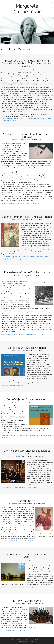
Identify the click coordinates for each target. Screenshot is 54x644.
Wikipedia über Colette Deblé (25, 541)
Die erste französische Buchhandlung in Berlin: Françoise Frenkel (27, 274)
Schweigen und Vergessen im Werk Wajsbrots (33, 435)
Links (42, 69)
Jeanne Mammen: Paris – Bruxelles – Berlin (27, 217)
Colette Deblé (27, 501)
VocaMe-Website (32, 487)
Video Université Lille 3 (8, 541)
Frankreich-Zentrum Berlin (27, 601)
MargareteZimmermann (18, 69)
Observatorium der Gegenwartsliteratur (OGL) (27, 556)
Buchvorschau (5, 257)
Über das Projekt (20, 487)
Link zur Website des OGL (9, 587)
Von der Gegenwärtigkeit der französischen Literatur (27, 135)
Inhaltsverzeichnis (7, 386)
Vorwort (16, 435)
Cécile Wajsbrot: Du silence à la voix (27, 399)
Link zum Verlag (18, 386)
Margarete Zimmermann (27, 9)
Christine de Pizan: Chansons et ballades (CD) (27, 452)
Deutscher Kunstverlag (14, 259)
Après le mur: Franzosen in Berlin (27, 348)
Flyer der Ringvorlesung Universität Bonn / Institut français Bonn (21, 203)
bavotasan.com (33, 641)
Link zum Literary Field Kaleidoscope (23, 334)
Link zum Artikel (6, 334)
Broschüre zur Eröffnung (25, 587)
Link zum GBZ (39, 334)
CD (2, 487)
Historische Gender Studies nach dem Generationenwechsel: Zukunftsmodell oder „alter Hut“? (27, 63)
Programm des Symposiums (19, 257)
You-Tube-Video (9, 487)
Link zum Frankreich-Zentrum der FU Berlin (14, 630)
